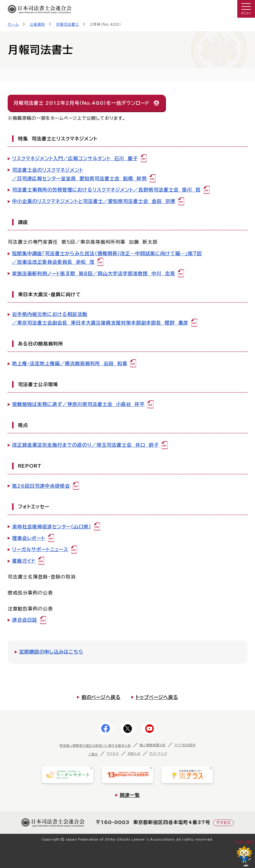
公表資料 (37, 24)
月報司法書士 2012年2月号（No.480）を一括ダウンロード (81, 103)
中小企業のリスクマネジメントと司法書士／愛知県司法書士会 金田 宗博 (94, 201)
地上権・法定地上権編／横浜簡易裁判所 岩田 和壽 (70, 363)
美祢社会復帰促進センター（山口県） (52, 527)
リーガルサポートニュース (40, 549)
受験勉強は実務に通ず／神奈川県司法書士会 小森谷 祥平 (78, 404)
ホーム (13, 24)
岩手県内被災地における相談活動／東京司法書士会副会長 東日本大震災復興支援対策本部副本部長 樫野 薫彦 (100, 318)
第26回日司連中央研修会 (41, 486)
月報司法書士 (68, 24)
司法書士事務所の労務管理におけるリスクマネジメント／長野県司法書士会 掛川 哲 (106, 190)
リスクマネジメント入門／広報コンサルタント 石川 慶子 (75, 158)
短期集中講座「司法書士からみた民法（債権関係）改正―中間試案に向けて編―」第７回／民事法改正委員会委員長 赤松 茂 (107, 258)
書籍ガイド (24, 561)
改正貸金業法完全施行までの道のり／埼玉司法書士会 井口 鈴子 (85, 445)
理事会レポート (29, 538)
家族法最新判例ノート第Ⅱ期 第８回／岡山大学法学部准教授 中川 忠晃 (94, 273)
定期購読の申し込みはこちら (51, 652)
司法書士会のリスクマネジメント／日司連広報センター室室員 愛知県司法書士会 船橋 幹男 (79, 174)
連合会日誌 (25, 620)
